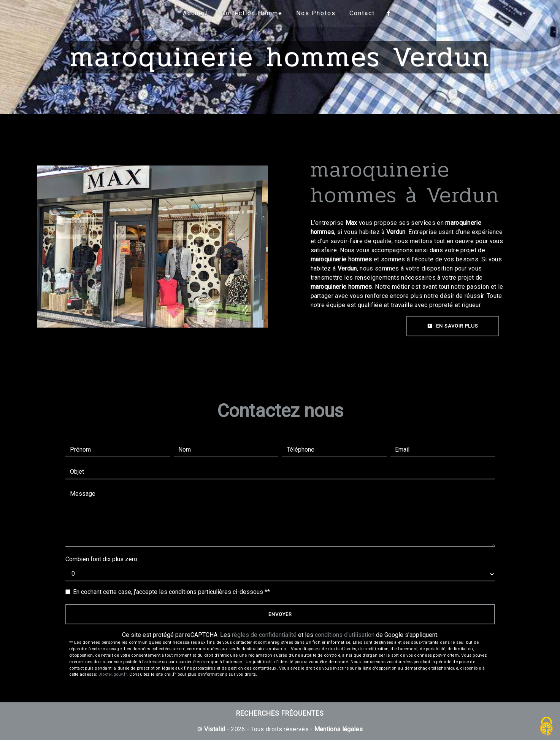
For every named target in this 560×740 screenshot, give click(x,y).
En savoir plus (453, 326)
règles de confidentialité (264, 635)
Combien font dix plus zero (101, 559)
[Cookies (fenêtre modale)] (547, 727)
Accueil (195, 13)
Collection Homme (252, 13)
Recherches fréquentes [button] (280, 713)
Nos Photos (316, 13)
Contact (362, 13)
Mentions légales (338, 729)
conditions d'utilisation (345, 635)
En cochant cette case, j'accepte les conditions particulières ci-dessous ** (171, 592)
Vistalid (215, 729)
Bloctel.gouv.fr (113, 674)
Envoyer (280, 614)
